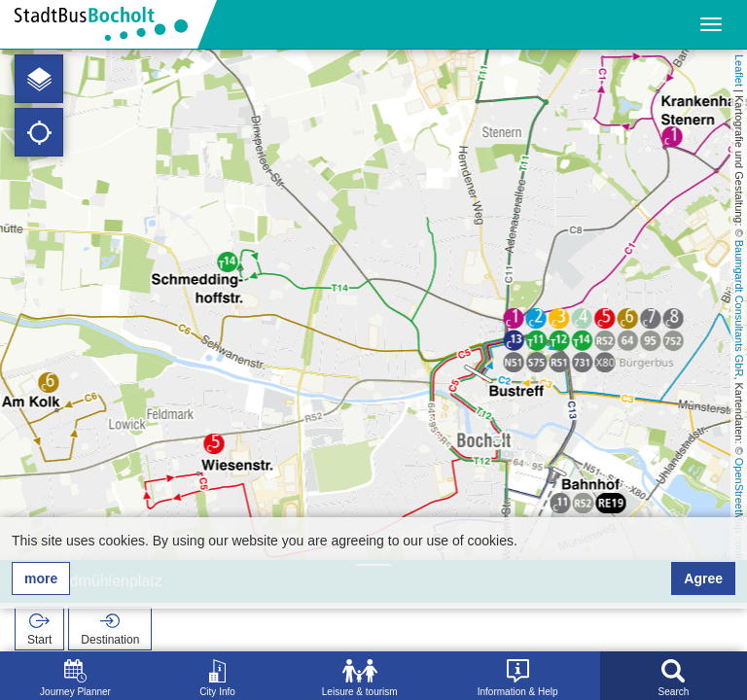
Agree (703, 578)
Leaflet (739, 70)
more (41, 578)
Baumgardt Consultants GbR (739, 309)
